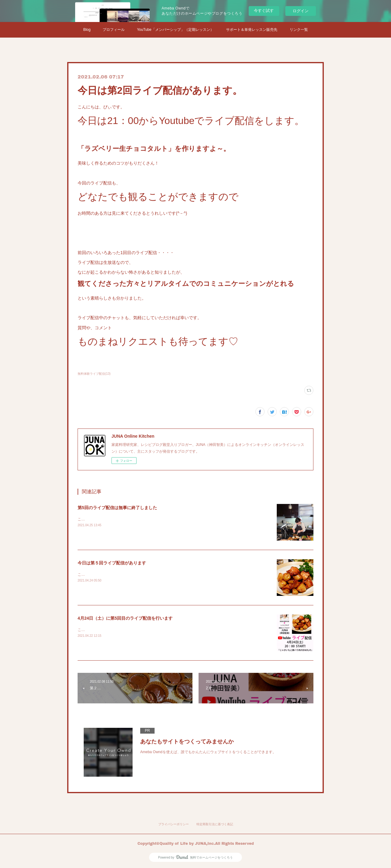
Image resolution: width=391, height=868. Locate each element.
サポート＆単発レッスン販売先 (252, 30)
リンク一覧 (299, 30)
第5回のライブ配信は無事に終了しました (117, 508)
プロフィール (114, 30)
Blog (87, 30)
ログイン (301, 11)
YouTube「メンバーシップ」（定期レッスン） (175, 30)
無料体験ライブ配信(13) (94, 374)
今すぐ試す (264, 11)
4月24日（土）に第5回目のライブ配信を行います (125, 618)
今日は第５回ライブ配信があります (112, 563)
